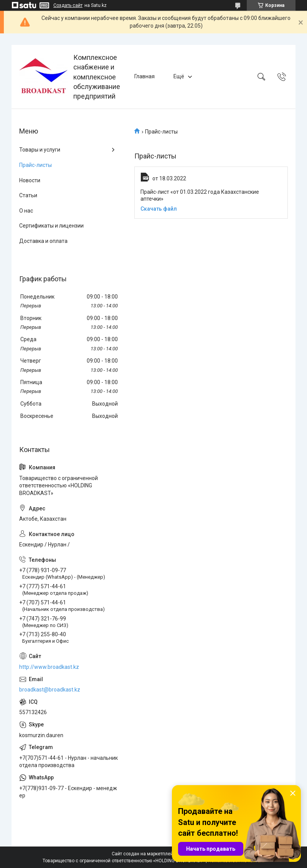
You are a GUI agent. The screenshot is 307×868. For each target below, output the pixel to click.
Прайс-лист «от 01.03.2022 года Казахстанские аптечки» (200, 195)
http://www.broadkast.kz (49, 667)
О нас (26, 211)
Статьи (28, 195)
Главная (144, 76)
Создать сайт (68, 5)
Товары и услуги (40, 150)
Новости (30, 180)
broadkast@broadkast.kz (50, 690)
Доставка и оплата (43, 241)
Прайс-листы (35, 165)
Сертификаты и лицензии (51, 226)
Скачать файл (159, 209)
